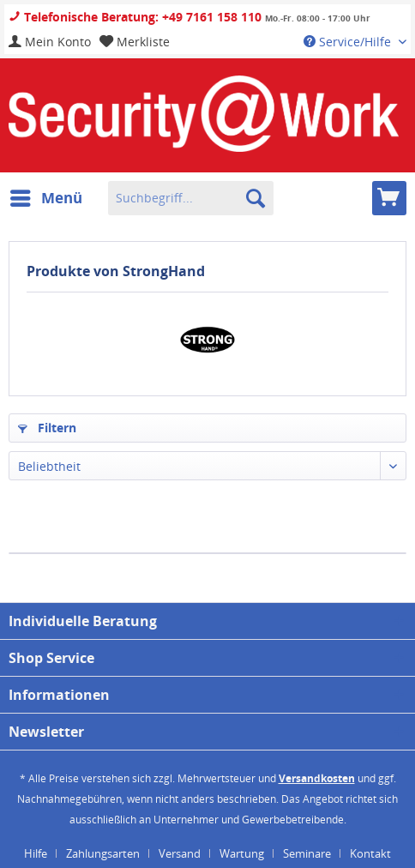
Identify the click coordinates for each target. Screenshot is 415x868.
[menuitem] (50, 42)
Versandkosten (317, 778)
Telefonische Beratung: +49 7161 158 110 (135, 17)
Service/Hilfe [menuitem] (349, 42)
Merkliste (135, 42)
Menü (46, 196)
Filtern (47, 428)
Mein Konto (50, 42)
